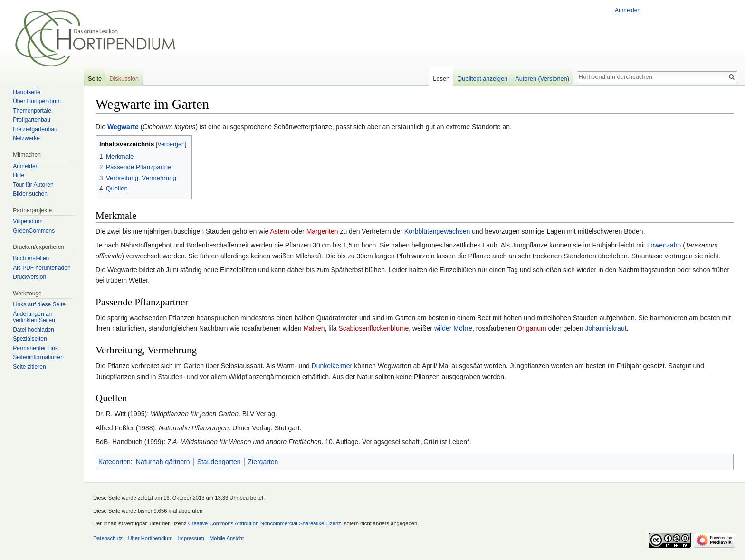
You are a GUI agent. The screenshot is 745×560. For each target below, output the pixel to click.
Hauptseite (26, 92)
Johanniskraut (606, 328)
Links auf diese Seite (39, 304)
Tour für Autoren (33, 185)
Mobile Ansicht (227, 538)
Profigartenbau (32, 120)
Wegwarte (123, 127)
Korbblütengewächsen (437, 231)
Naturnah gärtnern (163, 462)
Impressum (191, 538)
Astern (279, 231)
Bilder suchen (30, 194)
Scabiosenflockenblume (373, 328)
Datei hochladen (33, 330)
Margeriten (322, 231)
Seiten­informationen (38, 357)
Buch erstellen (31, 258)
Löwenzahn (664, 245)
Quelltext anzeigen (482, 79)
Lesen (441, 79)
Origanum (531, 328)
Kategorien (115, 462)
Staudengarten (219, 462)
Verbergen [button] (171, 144)
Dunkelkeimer (332, 366)
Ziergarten (263, 462)
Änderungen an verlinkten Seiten (34, 317)
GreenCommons (34, 231)
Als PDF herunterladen (42, 268)
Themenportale (32, 111)
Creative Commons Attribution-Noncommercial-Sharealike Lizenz (265, 523)
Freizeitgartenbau (35, 129)
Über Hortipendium (37, 101)
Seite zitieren (29, 367)
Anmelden (628, 10)
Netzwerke (26, 138)
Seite (95, 79)
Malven (314, 328)
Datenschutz (108, 538)
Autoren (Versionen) (542, 79)
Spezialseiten (30, 339)
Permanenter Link (35, 348)
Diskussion (124, 79)
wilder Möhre (453, 328)
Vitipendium (28, 221)
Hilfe (19, 175)
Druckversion (29, 277)
